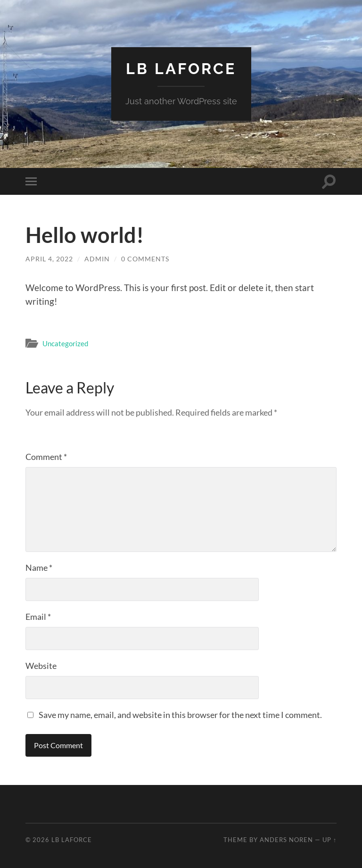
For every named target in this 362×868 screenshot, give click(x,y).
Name (39, 568)
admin (97, 259)
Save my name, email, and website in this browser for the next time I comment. (180, 715)
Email (38, 617)
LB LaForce (181, 69)
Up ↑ (329, 840)
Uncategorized (65, 343)
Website (41, 666)
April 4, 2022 (49, 259)
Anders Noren (286, 840)
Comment (46, 457)
